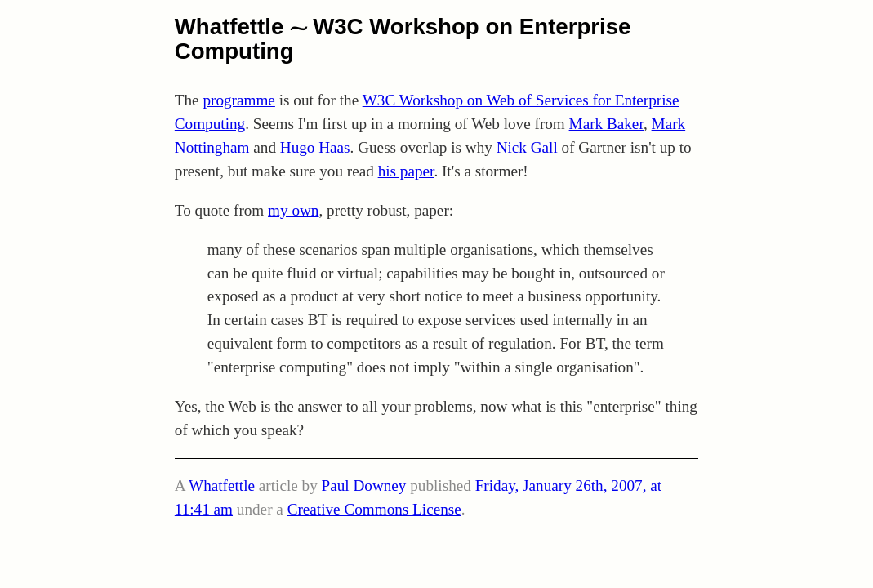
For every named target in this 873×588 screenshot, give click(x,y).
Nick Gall (527, 147)
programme (238, 100)
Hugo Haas (315, 147)
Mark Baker (606, 124)
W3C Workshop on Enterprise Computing (403, 39)
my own (293, 210)
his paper (406, 171)
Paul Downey (364, 486)
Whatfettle (229, 27)
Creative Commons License (374, 509)
